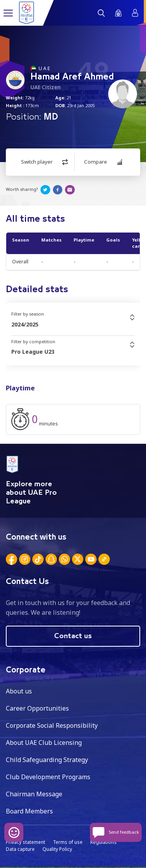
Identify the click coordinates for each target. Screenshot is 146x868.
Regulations (104, 842)
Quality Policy (57, 849)
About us (19, 691)
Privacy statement (26, 842)
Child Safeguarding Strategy (47, 760)
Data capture (20, 849)
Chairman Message (34, 794)
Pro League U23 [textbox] (33, 352)
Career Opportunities (37, 708)
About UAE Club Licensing (44, 743)
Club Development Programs (48, 777)
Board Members (29, 811)
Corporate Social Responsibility (52, 725)
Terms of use (68, 842)
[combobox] (73, 325)
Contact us (73, 636)
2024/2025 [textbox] (25, 324)
